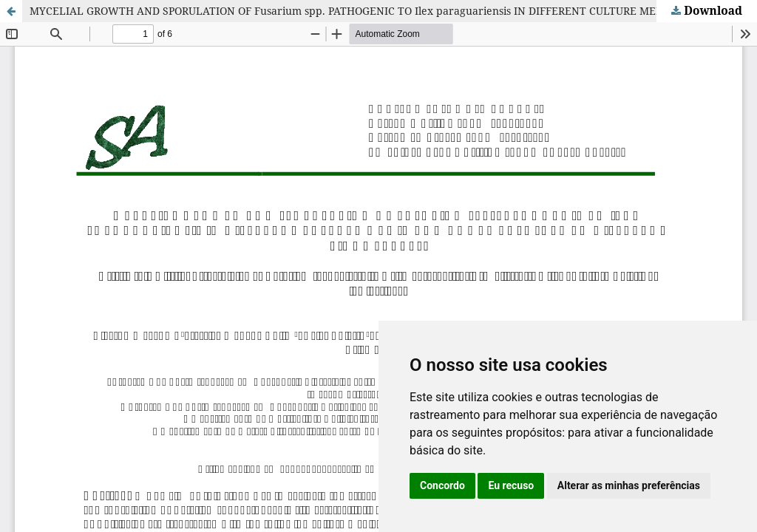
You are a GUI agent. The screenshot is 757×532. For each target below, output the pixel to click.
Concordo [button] (442, 485)
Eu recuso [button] (511, 485)
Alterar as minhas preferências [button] (629, 485)
